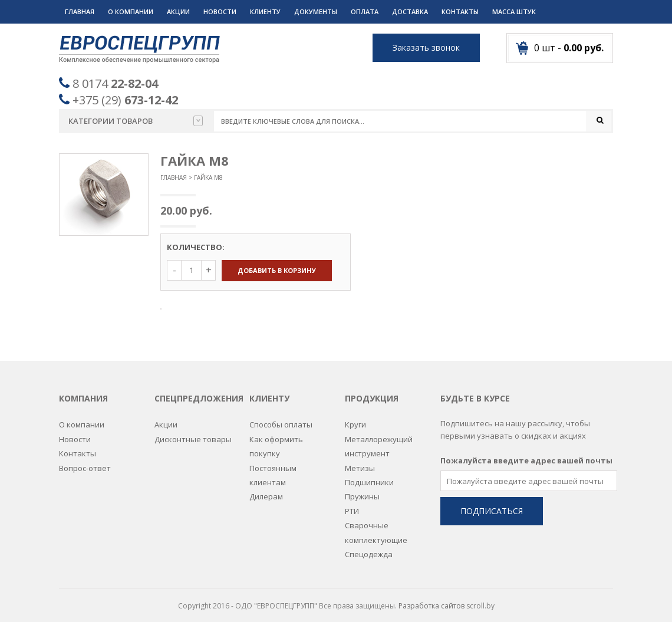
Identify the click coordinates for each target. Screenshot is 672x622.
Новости (220, 11)
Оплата (365, 11)
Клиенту (265, 11)
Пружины (362, 489)
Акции (178, 11)
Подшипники (369, 475)
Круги (355, 417)
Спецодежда (369, 547)
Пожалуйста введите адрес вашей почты (526, 453)
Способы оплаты (281, 417)
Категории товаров (136, 121)
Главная (80, 11)
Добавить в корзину (277, 270)
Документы (316, 11)
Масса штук (514, 11)
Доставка (410, 11)
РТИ (352, 503)
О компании (131, 11)
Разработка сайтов (431, 599)
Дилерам (266, 489)
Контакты (460, 11)
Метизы (360, 460)
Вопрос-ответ (85, 460)
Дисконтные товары (193, 432)
